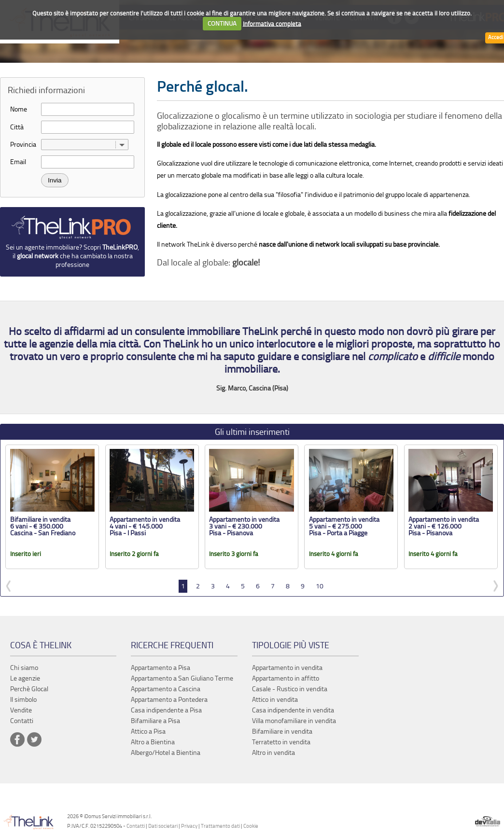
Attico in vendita (275, 700)
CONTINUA (222, 23)
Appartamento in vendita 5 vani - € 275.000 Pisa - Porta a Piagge (344, 526)
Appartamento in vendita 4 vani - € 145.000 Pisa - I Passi (145, 526)
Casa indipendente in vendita (293, 710)
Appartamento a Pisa (161, 668)
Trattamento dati (220, 826)
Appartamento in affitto (286, 678)
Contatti (136, 826)
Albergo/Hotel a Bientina (166, 753)
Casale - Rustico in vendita (290, 689)
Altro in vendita (273, 753)
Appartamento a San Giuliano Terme (182, 678)
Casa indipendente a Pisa (166, 710)
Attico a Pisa (148, 731)
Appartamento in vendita (287, 668)
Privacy (189, 826)
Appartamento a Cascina (166, 689)
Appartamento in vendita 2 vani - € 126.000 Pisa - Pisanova (444, 526)
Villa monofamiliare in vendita (294, 721)
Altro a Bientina (153, 742)
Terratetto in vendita (281, 742)
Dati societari (163, 826)
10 (320, 586)
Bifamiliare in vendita (282, 731)
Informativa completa (272, 23)
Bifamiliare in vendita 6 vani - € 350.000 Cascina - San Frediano (43, 526)
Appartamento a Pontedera (169, 700)
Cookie (251, 826)
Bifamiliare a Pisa (155, 721)
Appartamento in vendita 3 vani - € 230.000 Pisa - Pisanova (244, 526)
